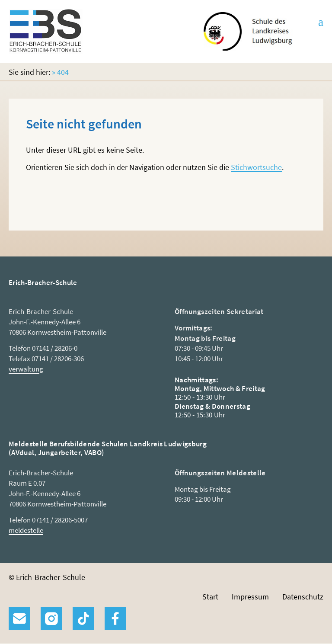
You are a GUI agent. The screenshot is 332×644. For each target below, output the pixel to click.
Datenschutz (303, 597)
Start (210, 597)
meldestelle (26, 530)
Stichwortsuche (256, 167)
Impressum (250, 597)
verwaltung (26, 369)
